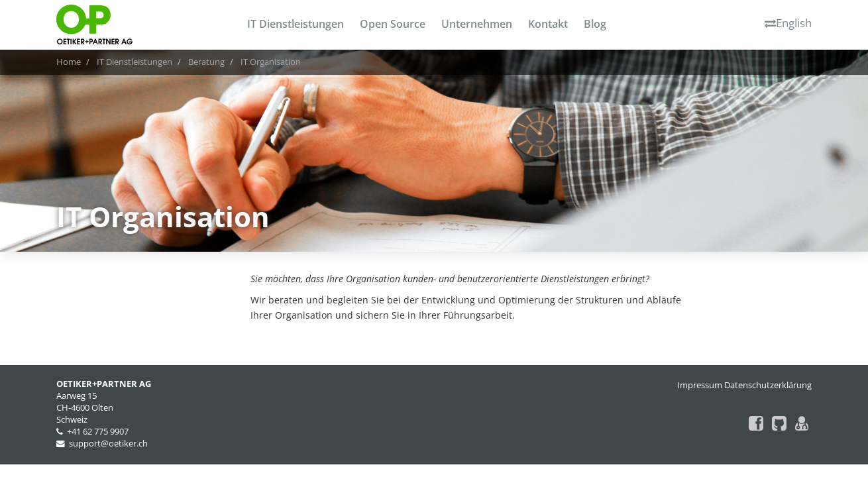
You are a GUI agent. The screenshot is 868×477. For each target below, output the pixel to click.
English (788, 23)
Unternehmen (477, 24)
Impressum (700, 385)
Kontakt (548, 24)
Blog (595, 24)
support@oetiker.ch (108, 444)
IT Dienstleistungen (296, 24)
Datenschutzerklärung (768, 385)
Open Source (393, 24)
